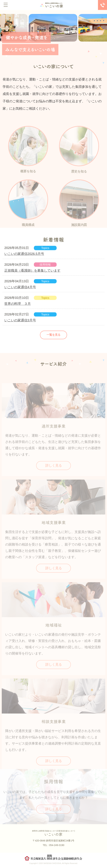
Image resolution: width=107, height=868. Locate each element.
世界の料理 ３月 (18, 304)
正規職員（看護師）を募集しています (32, 271)
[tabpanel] (53, 28)
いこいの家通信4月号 (20, 287)
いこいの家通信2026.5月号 (24, 254)
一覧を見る (53, 335)
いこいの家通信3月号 (20, 320)
